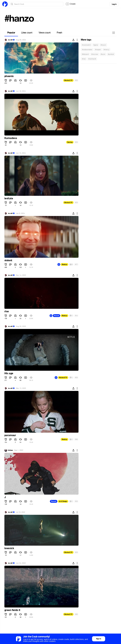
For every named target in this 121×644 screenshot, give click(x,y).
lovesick (9, 548)
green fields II (12, 610)
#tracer (103, 45)
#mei (84, 59)
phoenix (9, 76)
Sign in (99, 639)
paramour (10, 435)
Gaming (70, 142)
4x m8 (10, 40)
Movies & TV (68, 80)
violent (8, 260)
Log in (114, 4)
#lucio (103, 54)
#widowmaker (87, 50)
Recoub (57, 316)
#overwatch (86, 45)
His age (9, 373)
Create (71, 4)
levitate (9, 198)
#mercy (106, 50)
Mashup (64, 264)
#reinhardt (92, 59)
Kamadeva (11, 138)
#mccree (95, 54)
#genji (96, 45)
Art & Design (63, 501)
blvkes (10, 450)
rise (7, 311)
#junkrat (111, 54)
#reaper (98, 50)
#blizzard (85, 54)
